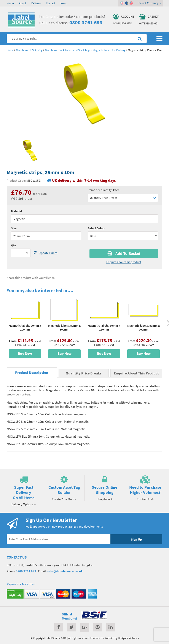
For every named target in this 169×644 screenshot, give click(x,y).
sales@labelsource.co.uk (65, 571)
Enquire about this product (124, 262)
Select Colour (97, 228)
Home (10, 3)
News (64, 3)
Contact (51, 3)
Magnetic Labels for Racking (109, 50)
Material (17, 211)
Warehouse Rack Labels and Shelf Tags (68, 50)
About (22, 3)
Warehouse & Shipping (29, 50)
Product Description (32, 373)
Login (116, 23)
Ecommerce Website (102, 638)
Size (14, 228)
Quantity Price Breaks (123, 198)
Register (127, 23)
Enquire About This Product (136, 373)
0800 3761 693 (86, 22)
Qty (13, 245)
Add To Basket (124, 254)
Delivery (36, 3)
